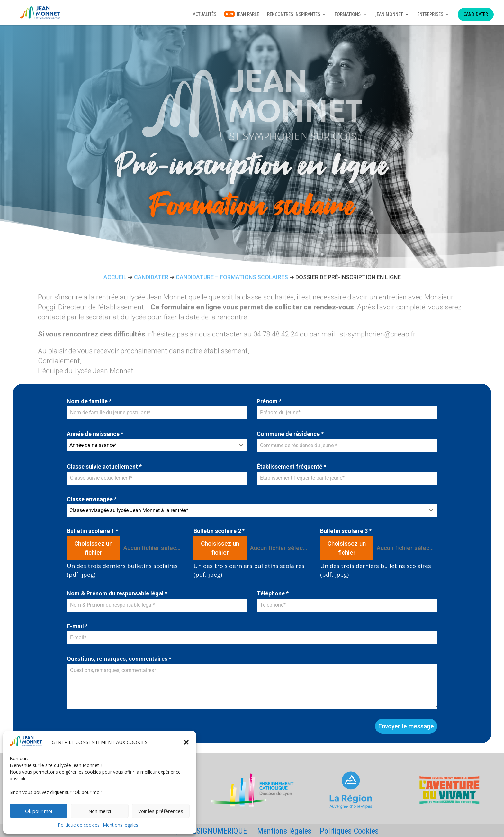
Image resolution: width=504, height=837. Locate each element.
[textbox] (151, 445)
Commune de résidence (290, 434)
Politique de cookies (79, 825)
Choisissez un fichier (93, 548)
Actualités (205, 15)
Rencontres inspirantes (294, 15)
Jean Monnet (389, 15)
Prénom (269, 401)
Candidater (476, 14)
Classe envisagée (92, 499)
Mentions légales (121, 825)
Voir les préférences (161, 811)
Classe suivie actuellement (104, 467)
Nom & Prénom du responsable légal (117, 593)
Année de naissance (95, 434)
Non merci (100, 811)
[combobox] (157, 445)
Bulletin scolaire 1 (93, 531)
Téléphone (273, 593)
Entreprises (430, 15)
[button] (186, 742)
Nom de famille (89, 401)
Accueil (115, 278)
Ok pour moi (39, 811)
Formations (348, 15)
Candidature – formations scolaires (232, 278)
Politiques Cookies (349, 831)
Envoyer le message (406, 726)
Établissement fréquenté (292, 467)
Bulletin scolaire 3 (346, 531)
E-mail (77, 626)
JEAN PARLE (248, 15)
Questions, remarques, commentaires (119, 659)
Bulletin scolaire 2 (219, 531)
